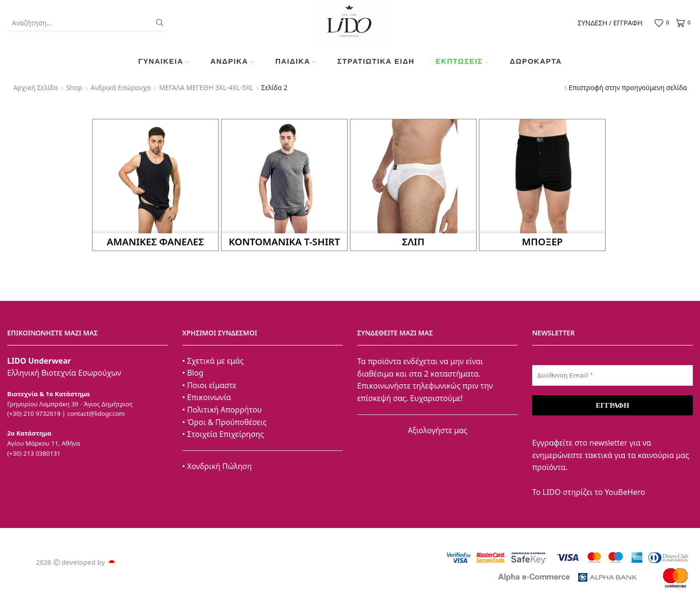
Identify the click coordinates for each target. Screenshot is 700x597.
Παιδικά (296, 61)
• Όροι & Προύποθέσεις (224, 422)
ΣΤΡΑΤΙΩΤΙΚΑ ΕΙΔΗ (376, 61)
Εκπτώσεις (462, 61)
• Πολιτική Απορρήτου (222, 410)
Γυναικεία (164, 61)
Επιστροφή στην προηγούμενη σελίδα (628, 87)
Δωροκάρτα (536, 61)
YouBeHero (625, 492)
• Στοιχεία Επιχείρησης (223, 434)
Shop (74, 87)
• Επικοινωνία (207, 397)
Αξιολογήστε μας (437, 430)
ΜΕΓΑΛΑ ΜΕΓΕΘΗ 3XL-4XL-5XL (206, 87)
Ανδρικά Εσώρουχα (121, 87)
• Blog (193, 373)
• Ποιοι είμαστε (209, 385)
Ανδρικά (232, 61)
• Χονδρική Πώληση (217, 466)
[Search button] (160, 23)
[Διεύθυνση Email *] (612, 375)
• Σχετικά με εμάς (213, 361)
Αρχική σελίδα (36, 87)
